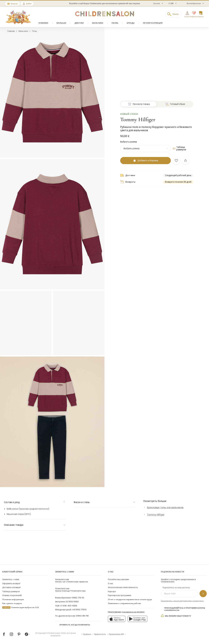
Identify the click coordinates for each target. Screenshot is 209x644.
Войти (29, 4)
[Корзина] (201, 14)
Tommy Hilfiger (138, 312)
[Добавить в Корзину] (145, 352)
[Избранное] (193, 14)
